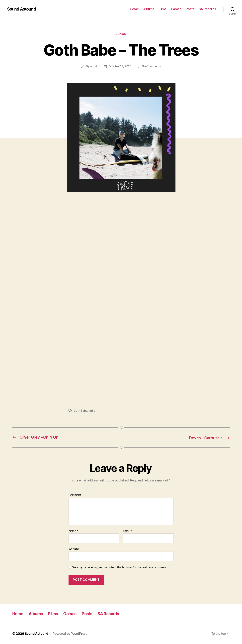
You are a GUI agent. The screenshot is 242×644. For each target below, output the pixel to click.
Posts (190, 9)
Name (74, 531)
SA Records (207, 9)
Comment (75, 495)
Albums (149, 9)
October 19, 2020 (120, 67)
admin (93, 67)
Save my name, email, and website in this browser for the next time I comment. (120, 568)
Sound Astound (22, 9)
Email (127, 531)
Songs (121, 34)
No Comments (152, 67)
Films (163, 9)
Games (176, 9)
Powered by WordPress (70, 634)
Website (74, 549)
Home (134, 9)
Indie (93, 411)
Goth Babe (81, 411)
